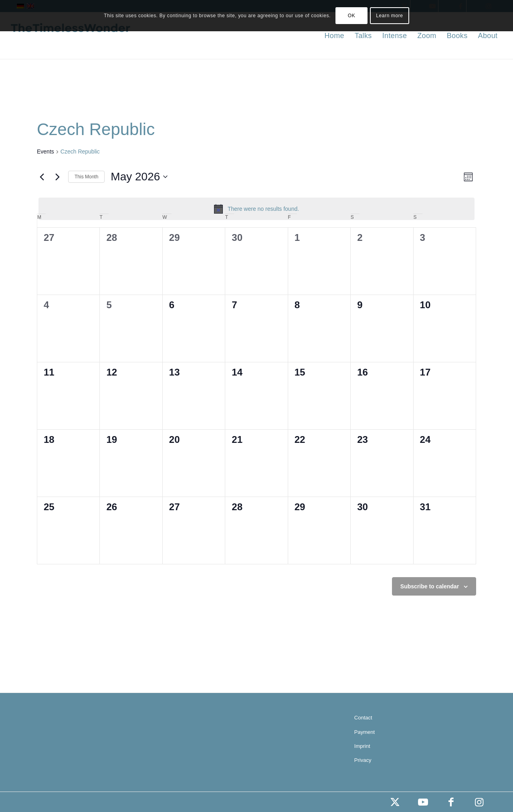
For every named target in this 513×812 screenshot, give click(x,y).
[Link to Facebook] (451, 802)
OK (352, 16)
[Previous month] (42, 177)
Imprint (362, 746)
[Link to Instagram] (479, 802)
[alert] (256, 209)
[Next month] (57, 177)
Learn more (389, 16)
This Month (86, 177)
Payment (365, 732)
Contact (363, 718)
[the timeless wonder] (71, 36)
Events (45, 151)
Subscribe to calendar (430, 586)
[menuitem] (334, 36)
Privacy (363, 760)
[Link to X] (395, 802)
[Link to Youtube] (423, 802)
